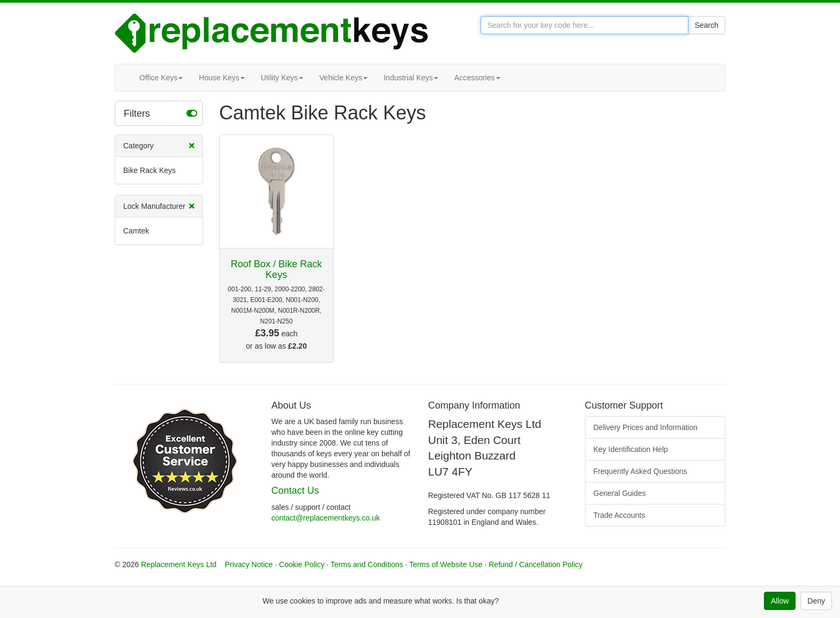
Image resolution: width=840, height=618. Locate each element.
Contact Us (295, 491)
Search (707, 25)
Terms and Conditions (367, 564)
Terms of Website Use (446, 564)
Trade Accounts (620, 515)
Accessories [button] (477, 78)
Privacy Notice (249, 564)
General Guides (620, 493)
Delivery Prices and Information (646, 427)
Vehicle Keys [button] (343, 78)
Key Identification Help (631, 449)
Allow (780, 601)
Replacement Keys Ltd (179, 564)
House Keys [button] (222, 78)
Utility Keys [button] (282, 78)
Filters (160, 113)
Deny (816, 601)
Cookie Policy (302, 564)
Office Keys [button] (161, 78)
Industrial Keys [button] (411, 78)
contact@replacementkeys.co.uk (326, 518)
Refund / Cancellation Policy (535, 564)
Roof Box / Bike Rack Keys (276, 269)
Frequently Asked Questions (640, 471)
